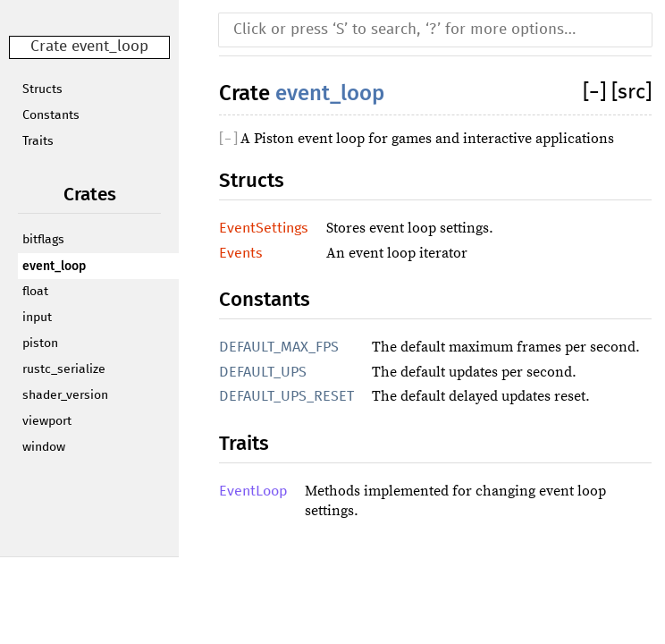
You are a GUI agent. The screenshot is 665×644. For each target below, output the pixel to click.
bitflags (43, 240)
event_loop (54, 266)
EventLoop (253, 491)
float (35, 292)
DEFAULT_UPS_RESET (286, 396)
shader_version (65, 395)
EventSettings (264, 228)
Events (241, 253)
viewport (47, 421)
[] (597, 93)
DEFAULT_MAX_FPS (279, 347)
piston (40, 343)
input (37, 318)
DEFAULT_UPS (263, 372)
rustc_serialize (64, 369)
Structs (42, 89)
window (44, 447)
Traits (38, 141)
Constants (51, 115)
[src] (631, 93)
